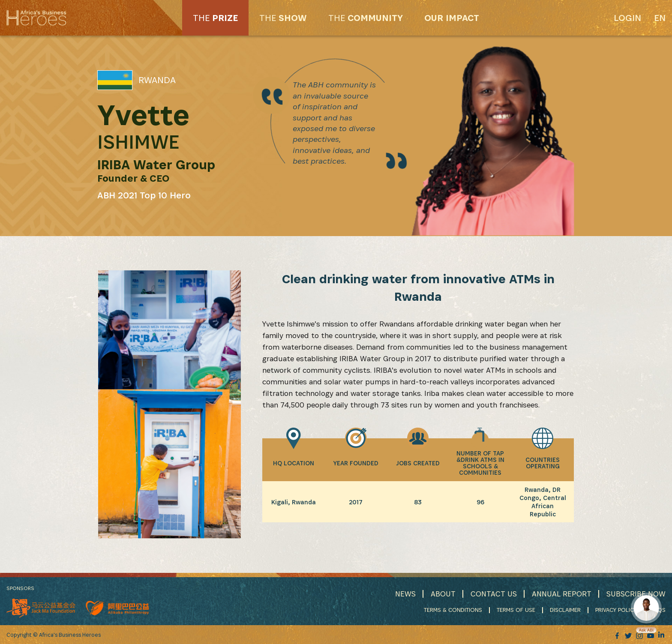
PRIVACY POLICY (616, 610)
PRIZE (215, 18)
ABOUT (443, 594)
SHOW (283, 18)
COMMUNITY (366, 18)
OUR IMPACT (452, 18)
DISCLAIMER (565, 610)
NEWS (405, 594)
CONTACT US (494, 594)
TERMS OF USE (516, 610)
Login (627, 18)
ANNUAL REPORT (562, 594)
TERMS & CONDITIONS (453, 610)
